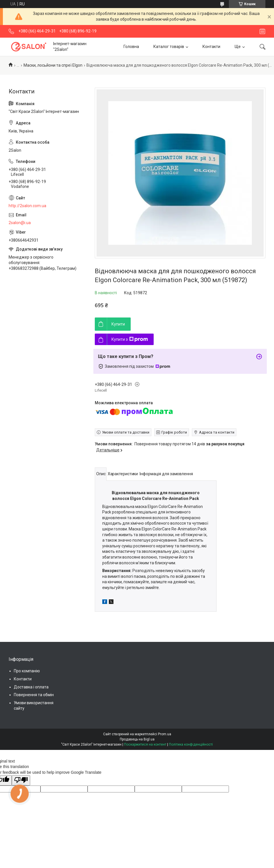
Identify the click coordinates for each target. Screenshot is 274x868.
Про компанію (27, 671)
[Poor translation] (21, 780)
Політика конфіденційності (191, 744)
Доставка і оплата (31, 687)
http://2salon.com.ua (27, 206)
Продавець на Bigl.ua (137, 739)
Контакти (211, 47)
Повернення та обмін (34, 695)
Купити (118, 324)
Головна (131, 47)
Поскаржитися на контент (145, 744)
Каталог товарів (169, 47)
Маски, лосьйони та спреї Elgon (53, 65)
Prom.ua (165, 734)
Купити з (130, 339)
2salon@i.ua (20, 223)
